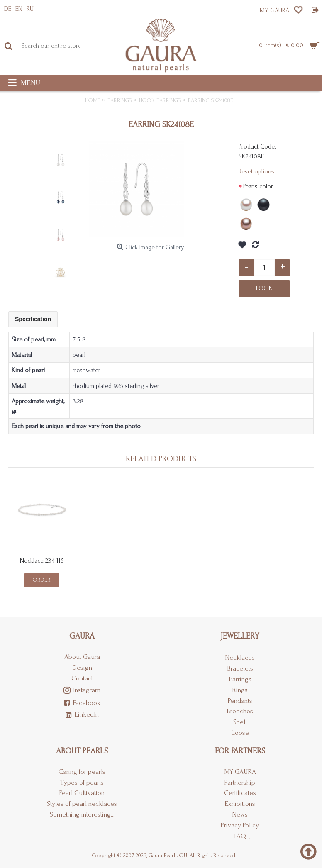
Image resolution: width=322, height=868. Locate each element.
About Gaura (82, 657)
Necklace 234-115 (42, 561)
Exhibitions (240, 803)
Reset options (256, 171)
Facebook (82, 703)
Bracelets (240, 668)
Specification (33, 319)
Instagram (82, 691)
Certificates (240, 793)
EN (19, 9)
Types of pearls (82, 782)
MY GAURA (240, 772)
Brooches (240, 711)
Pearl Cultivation (82, 793)
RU (30, 9)
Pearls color (258, 186)
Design (82, 667)
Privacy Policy (240, 825)
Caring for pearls (82, 772)
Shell (240, 722)
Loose (240, 733)
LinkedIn (82, 715)
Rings (240, 690)
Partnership (240, 782)
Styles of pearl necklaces (82, 803)
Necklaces (240, 657)
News (240, 814)
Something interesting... (82, 814)
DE (8, 9)
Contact (82, 678)
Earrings (240, 679)
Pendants (240, 701)
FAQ (240, 836)
